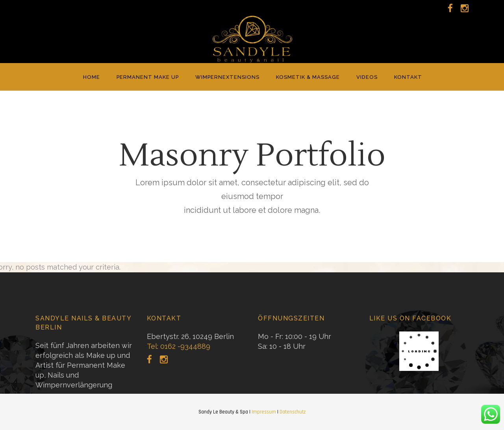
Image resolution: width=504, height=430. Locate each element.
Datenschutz (293, 412)
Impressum (264, 412)
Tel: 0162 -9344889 (179, 346)
